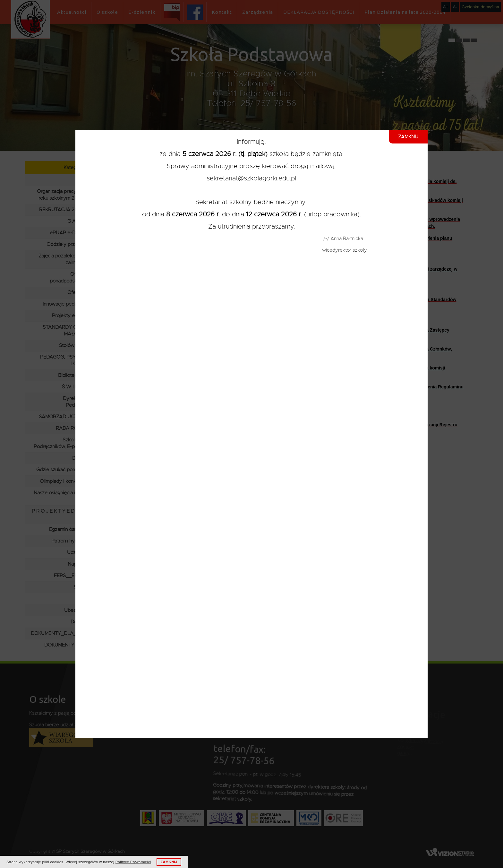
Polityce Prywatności (133, 862)
